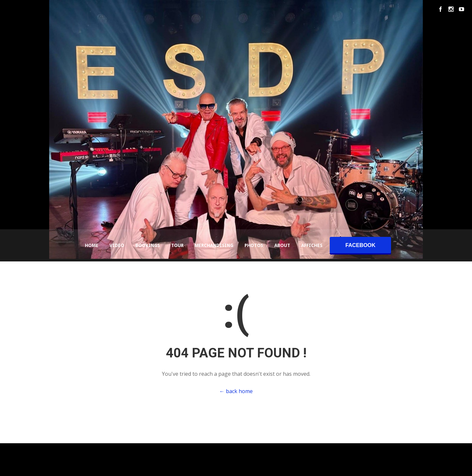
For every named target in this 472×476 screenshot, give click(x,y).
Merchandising (214, 245)
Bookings (148, 245)
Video (117, 245)
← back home (236, 391)
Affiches (312, 245)
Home (92, 245)
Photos (254, 245)
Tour (177, 245)
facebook (361, 245)
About (282, 245)
